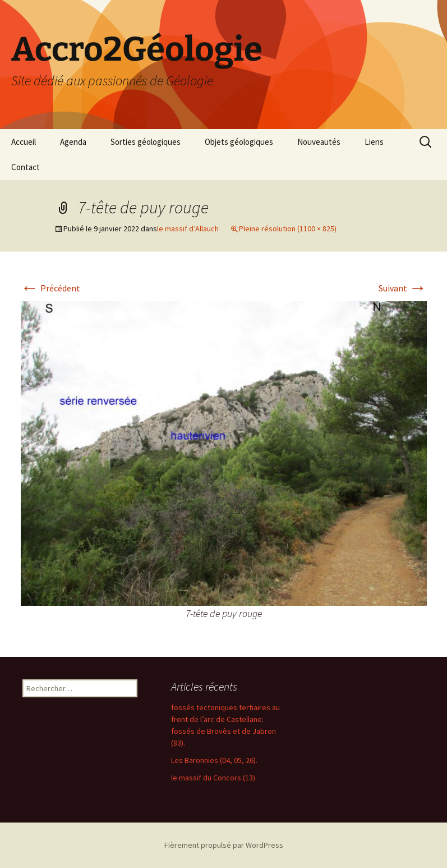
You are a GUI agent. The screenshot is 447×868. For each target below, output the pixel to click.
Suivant (403, 288)
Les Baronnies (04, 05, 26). (214, 760)
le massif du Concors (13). (214, 778)
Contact (26, 167)
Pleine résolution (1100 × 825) (288, 229)
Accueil (24, 142)
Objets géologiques (239, 142)
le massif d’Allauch (188, 229)
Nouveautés (319, 142)
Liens (374, 142)
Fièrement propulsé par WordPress (224, 845)
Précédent (50, 288)
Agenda (73, 142)
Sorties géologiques (146, 142)
